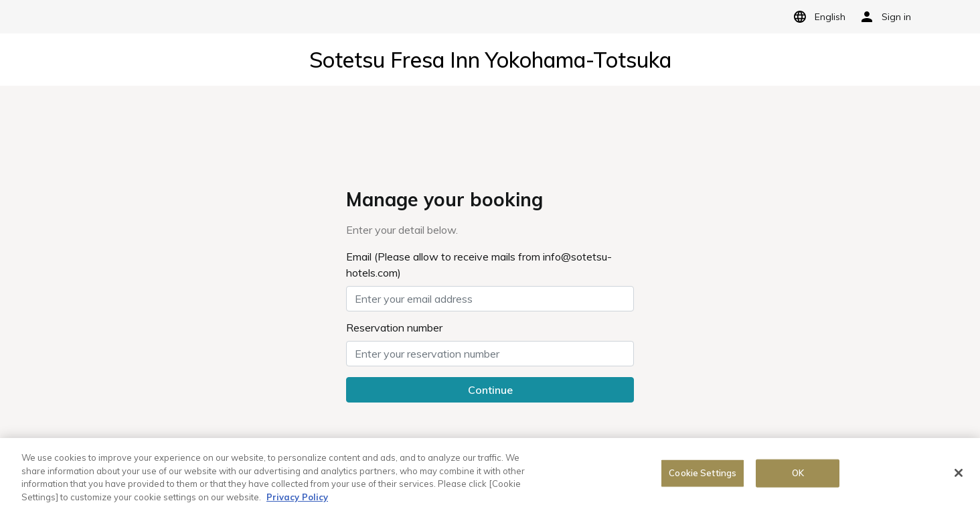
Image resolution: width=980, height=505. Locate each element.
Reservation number (394, 328)
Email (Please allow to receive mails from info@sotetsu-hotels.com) (479, 265)
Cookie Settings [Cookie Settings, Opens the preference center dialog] (703, 476)
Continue (490, 390)
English (817, 17)
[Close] (959, 476)
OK (798, 476)
